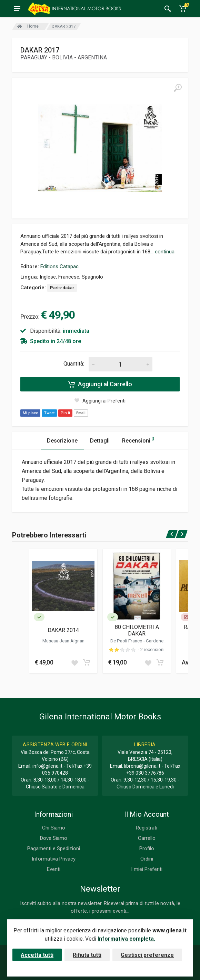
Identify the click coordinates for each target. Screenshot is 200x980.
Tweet (49, 413)
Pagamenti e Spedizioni (54, 848)
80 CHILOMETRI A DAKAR (137, 630)
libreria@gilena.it (142, 766)
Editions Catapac (59, 266)
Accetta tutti (37, 955)
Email (81, 413)
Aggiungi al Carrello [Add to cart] (100, 384)
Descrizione (62, 441)
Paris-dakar (62, 288)
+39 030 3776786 (145, 773)
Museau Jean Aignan (63, 641)
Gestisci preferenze (147, 955)
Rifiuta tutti (87, 955)
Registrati (147, 828)
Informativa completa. (126, 939)
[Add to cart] (87, 662)
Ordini (147, 859)
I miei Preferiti (147, 869)
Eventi (54, 869)
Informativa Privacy (54, 859)
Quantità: (74, 364)
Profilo (147, 848)
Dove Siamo (54, 838)
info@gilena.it (47, 766)
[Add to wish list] (74, 662)
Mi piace (30, 413)
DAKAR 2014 (63, 630)
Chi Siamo (54, 828)
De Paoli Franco (127, 641)
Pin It (65, 413)
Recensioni (138, 440)
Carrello (147, 838)
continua (165, 252)
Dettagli (100, 441)
